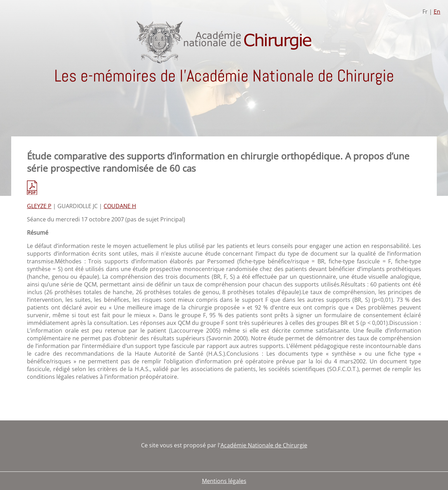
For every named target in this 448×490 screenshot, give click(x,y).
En (437, 12)
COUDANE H (120, 206)
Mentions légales (224, 481)
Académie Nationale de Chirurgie (264, 445)
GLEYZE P (39, 206)
